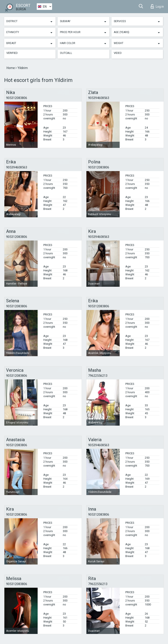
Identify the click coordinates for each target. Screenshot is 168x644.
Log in (157, 6)
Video (118, 53)
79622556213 (98, 376)
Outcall (66, 53)
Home (11, 68)
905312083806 (17, 98)
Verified (12, 53)
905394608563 (99, 98)
